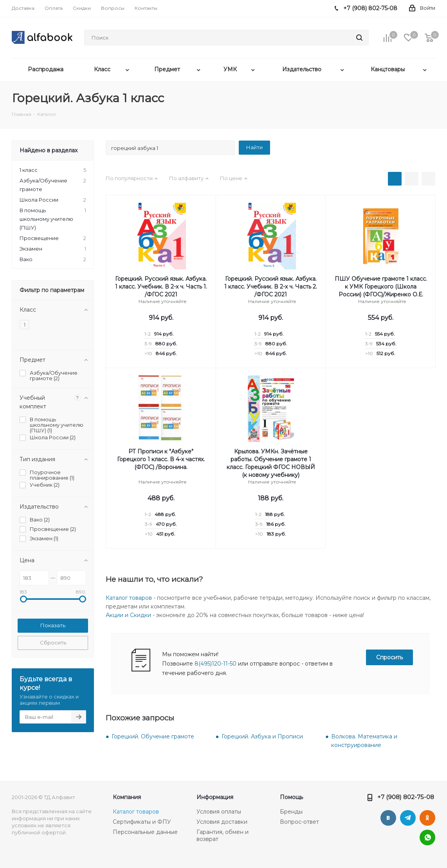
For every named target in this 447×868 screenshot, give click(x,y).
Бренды (291, 812)
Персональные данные (145, 832)
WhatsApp (427, 837)
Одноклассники (427, 818)
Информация (215, 797)
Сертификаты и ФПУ (142, 822)
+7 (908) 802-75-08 (406, 797)
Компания (127, 797)
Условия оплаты (219, 812)
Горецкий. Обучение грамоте (153, 736)
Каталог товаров (129, 598)
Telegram (408, 818)
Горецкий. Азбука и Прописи (262, 736)
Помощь (291, 797)
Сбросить (53, 642)
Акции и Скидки (128, 615)
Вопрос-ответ (299, 822)
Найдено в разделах (49, 150)
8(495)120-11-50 (215, 664)
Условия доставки (222, 822)
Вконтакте (388, 818)
